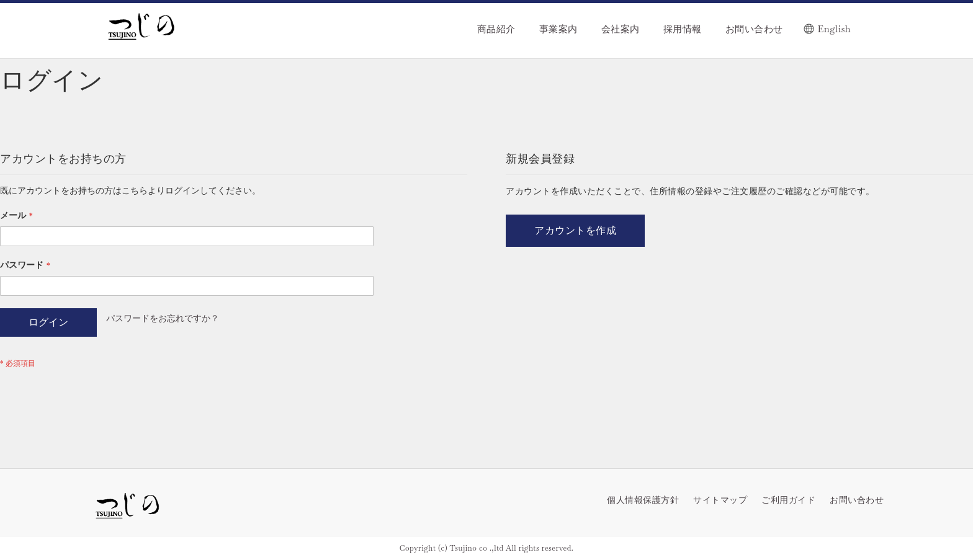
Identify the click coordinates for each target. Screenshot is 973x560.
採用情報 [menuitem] (683, 29)
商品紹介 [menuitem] (496, 29)
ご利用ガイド (788, 500)
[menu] (563, 23)
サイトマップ (720, 500)
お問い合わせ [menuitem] (754, 29)
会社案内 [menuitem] (621, 29)
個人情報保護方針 (643, 500)
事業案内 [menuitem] (558, 29)
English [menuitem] (834, 29)
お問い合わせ (857, 500)
